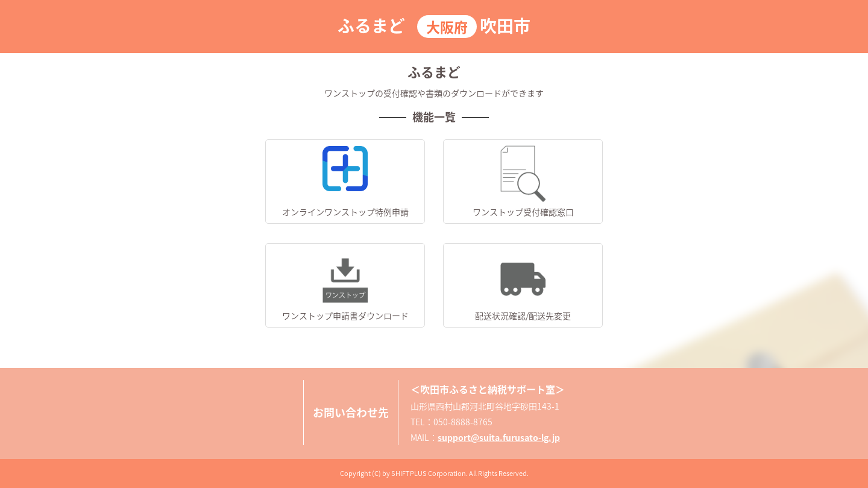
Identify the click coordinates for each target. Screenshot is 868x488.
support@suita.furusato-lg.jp (499, 437)
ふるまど (371, 26)
